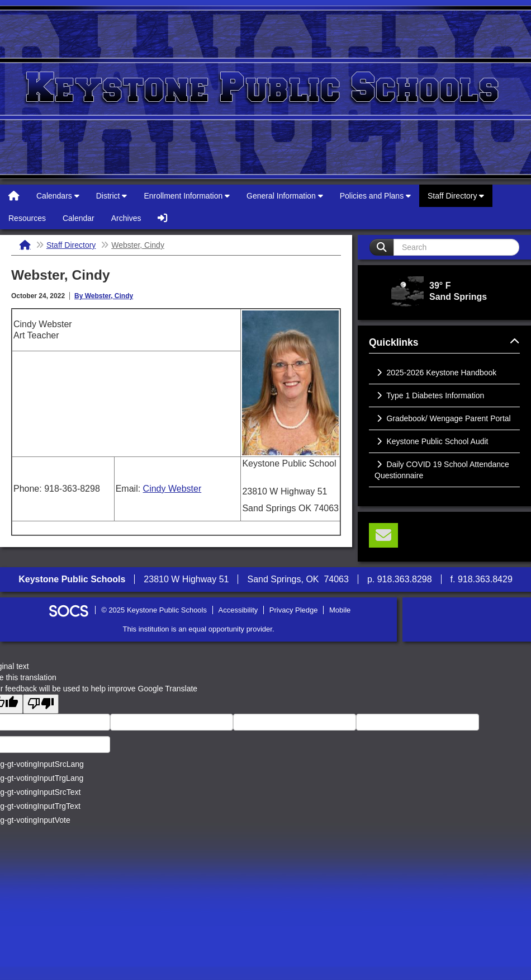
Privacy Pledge (294, 610)
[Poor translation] (41, 704)
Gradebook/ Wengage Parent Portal (443, 418)
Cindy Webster (172, 489)
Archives (126, 218)
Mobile (340, 610)
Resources (27, 218)
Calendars (58, 196)
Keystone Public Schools (265, 92)
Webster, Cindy (138, 245)
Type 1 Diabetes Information (429, 395)
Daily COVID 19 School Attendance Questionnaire (442, 470)
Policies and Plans (375, 196)
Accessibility (238, 610)
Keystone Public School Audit (432, 441)
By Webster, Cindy (104, 296)
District (112, 196)
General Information (285, 196)
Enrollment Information (187, 196)
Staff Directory (456, 196)
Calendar (79, 218)
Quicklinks (444, 342)
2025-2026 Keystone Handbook (435, 373)
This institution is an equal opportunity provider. (199, 629)
